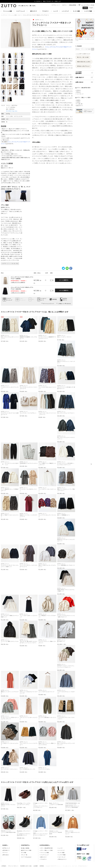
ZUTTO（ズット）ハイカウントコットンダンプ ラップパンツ (10, 387)
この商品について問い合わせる (64, 304)
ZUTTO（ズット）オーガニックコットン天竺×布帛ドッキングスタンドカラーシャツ (66, 463)
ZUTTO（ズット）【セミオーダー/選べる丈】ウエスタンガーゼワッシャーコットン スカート (29, 641)
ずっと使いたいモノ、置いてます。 (27, 6)
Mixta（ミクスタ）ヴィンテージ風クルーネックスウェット (72, 832)
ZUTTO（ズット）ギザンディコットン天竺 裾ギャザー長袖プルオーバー (66, 387)
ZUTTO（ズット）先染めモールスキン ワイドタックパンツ (8, 805)
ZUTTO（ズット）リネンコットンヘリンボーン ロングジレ (29, 717)
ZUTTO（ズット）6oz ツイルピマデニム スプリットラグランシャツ (66, 743)
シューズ (55, 11)
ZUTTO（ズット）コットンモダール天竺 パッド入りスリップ (29, 616)
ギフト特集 (24, 853)
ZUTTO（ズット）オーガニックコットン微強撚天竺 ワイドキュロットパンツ (47, 337)
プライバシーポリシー (13, 866)
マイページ (5, 853)
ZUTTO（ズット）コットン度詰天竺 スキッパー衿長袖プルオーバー (10, 489)
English (91, 8)
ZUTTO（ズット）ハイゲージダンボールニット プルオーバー (66, 692)
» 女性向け (78, 90)
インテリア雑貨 (88, 11)
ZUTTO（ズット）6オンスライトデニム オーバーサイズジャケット (66, 437)
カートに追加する (64, 280)
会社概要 (36, 866)
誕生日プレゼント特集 (26, 850)
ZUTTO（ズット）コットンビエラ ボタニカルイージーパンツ (47, 387)
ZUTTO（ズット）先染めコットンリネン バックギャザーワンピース (29, 515)
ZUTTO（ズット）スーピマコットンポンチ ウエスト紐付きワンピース (10, 413)
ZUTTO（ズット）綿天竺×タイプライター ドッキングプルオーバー (66, 539)
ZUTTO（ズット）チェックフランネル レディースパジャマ (47, 515)
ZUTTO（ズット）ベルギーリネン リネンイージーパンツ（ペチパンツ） (47, 413)
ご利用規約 (3, 866)
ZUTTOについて (56, 5)
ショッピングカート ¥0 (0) (87, 5)
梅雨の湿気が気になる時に (84, 62)
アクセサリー (46, 11)
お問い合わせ (85, 82)
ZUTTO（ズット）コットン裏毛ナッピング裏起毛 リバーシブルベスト (47, 463)
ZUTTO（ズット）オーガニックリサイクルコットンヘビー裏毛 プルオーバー (66, 616)
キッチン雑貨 (76, 11)
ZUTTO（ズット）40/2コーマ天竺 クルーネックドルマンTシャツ (47, 565)
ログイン (64, 5)
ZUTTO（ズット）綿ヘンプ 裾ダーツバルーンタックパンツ (10, 515)
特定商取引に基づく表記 (26, 866)
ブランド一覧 (24, 855)
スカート (20, 15)
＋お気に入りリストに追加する (18, 282)
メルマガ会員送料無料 (85, 73)
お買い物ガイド (85, 77)
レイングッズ (65, 11)
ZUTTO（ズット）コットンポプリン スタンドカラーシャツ (47, 489)
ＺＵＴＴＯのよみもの (26, 857)
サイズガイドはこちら (12, 111)
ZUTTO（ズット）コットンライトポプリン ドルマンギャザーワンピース (29, 565)
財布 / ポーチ (33, 11)
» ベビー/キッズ (79, 94)
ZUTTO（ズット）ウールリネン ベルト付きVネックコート (28, 489)
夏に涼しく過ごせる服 (83, 57)
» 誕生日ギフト (79, 106)
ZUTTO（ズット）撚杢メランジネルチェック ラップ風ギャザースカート (66, 489)
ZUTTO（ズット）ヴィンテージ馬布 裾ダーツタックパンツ (47, 717)
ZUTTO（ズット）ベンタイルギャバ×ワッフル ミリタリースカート (66, 717)
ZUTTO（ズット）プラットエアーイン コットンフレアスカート (29, 743)
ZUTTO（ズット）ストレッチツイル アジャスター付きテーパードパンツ (10, 463)
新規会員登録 (73, 5)
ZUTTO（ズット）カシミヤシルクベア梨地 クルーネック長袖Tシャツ (10, 616)
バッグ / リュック (20, 11)
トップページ (4, 15)
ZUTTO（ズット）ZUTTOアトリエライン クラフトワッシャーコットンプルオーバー (66, 666)
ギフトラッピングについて (48, 304)
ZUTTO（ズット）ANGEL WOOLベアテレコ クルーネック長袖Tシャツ (66, 590)
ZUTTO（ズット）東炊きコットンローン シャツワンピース (10, 692)
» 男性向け (78, 92)
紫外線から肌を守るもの (83, 66)
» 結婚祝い (78, 100)
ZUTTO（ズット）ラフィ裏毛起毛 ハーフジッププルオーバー (47, 616)
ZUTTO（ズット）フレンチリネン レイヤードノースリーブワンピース (29, 387)
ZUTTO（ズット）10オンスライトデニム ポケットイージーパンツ (10, 337)
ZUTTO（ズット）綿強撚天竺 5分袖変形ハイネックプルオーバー (28, 337)
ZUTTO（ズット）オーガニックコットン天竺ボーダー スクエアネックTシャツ (10, 717)
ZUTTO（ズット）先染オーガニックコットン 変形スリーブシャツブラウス (47, 743)
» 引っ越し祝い (79, 104)
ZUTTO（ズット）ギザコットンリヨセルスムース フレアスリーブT (29, 692)
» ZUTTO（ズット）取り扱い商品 (10, 264)
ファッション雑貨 (7, 11)
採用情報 (42, 866)
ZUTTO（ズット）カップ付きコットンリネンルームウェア (10, 743)
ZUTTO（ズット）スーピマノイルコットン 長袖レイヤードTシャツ (47, 641)
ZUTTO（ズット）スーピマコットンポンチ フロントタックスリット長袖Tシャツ (10, 565)
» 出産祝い (78, 102)
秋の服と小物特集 (25, 848)
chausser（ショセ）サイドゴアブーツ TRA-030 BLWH (56, 832)
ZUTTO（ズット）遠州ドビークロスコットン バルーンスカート (66, 361)
